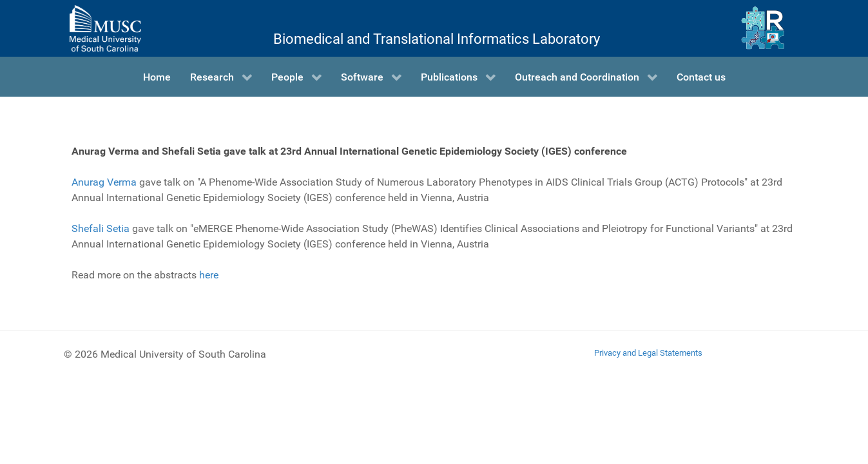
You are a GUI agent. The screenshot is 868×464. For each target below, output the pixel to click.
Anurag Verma (104, 182)
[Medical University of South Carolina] (105, 28)
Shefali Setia (101, 228)
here (209, 275)
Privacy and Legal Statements (648, 353)
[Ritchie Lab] (763, 28)
